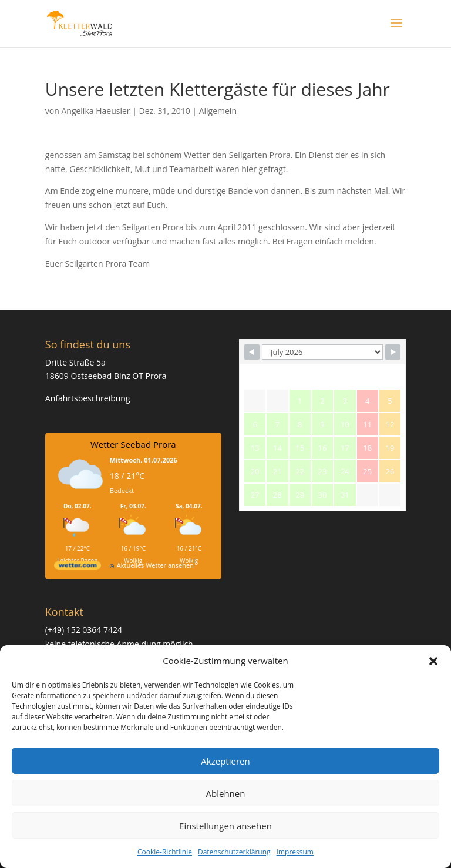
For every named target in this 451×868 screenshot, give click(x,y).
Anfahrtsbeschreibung (88, 398)
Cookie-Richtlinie (165, 852)
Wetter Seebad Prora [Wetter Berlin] (133, 444)
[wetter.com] (78, 567)
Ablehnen (226, 793)
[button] (433, 661)
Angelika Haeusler (95, 111)
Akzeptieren (225, 761)
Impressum (295, 852)
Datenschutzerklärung (234, 852)
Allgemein (218, 111)
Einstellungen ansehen (225, 826)
